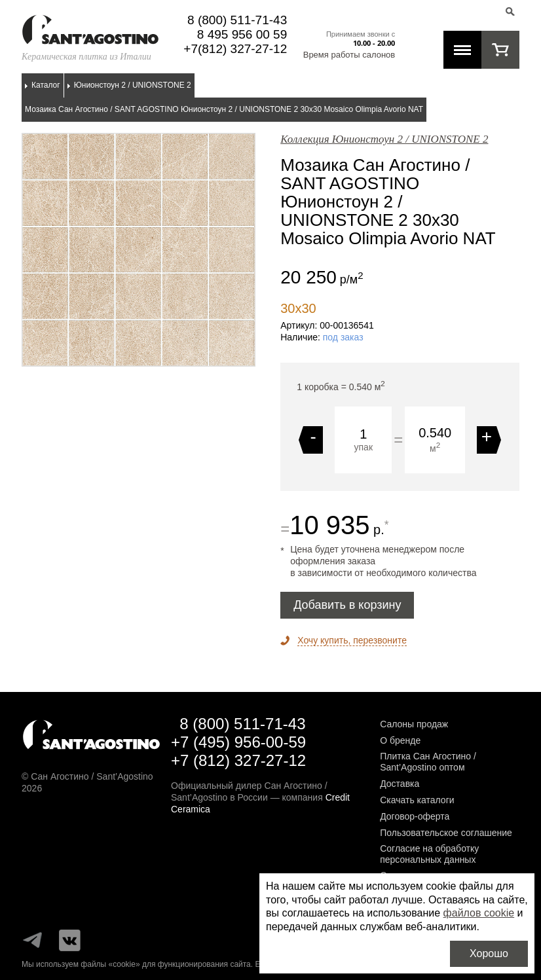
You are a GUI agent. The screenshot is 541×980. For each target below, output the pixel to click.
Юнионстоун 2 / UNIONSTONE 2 (133, 85)
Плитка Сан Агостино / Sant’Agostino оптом (428, 762)
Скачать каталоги (417, 800)
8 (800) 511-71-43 (237, 20)
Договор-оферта (415, 816)
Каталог (46, 85)
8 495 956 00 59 (242, 34)
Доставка (400, 784)
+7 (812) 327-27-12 (238, 760)
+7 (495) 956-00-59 (238, 742)
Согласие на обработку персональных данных (429, 854)
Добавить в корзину (347, 605)
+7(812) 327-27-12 (235, 49)
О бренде (400, 740)
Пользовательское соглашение (446, 833)
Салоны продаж (414, 724)
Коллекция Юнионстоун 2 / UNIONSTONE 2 (384, 139)
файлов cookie (479, 913)
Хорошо (489, 953)
